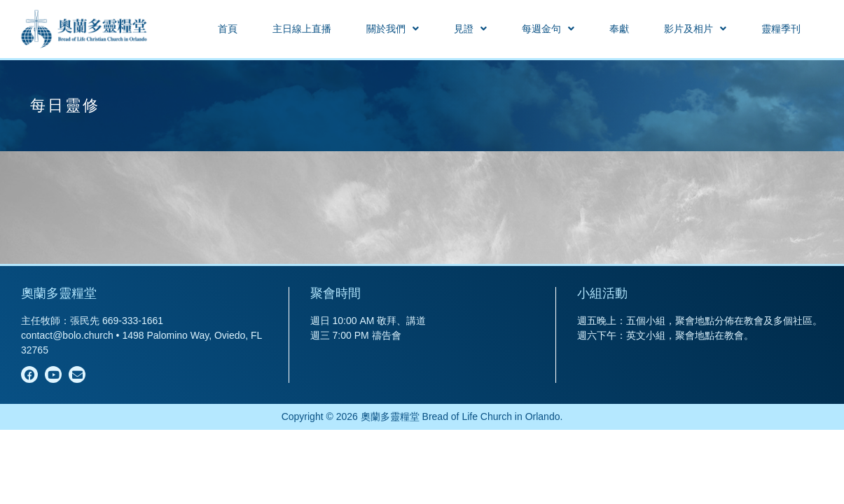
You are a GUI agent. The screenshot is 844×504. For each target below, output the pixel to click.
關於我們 (393, 29)
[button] (393, 29)
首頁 (228, 29)
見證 (470, 29)
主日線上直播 (302, 29)
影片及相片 (695, 29)
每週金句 (548, 29)
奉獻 (619, 29)
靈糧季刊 (781, 29)
